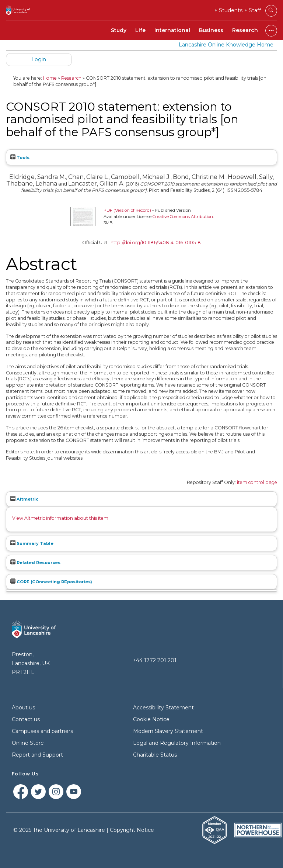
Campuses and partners (42, 731)
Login (39, 59)
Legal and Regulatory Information (177, 743)
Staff (255, 10)
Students (231, 10)
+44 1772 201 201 (155, 660)
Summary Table (32, 543)
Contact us (26, 719)
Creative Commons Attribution (183, 217)
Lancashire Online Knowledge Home (226, 45)
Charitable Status (155, 755)
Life (140, 30)
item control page (257, 482)
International (172, 30)
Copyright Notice (132, 830)
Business (211, 30)
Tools (20, 158)
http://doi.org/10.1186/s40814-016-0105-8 (156, 243)
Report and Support (37, 755)
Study (119, 30)
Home (50, 78)
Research (245, 30)
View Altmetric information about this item (60, 518)
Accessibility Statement (163, 708)
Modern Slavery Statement (168, 731)
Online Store (28, 743)
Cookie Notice (151, 719)
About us (23, 708)
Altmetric (24, 499)
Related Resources (35, 563)
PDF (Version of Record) (127, 210)
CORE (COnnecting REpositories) (51, 582)
